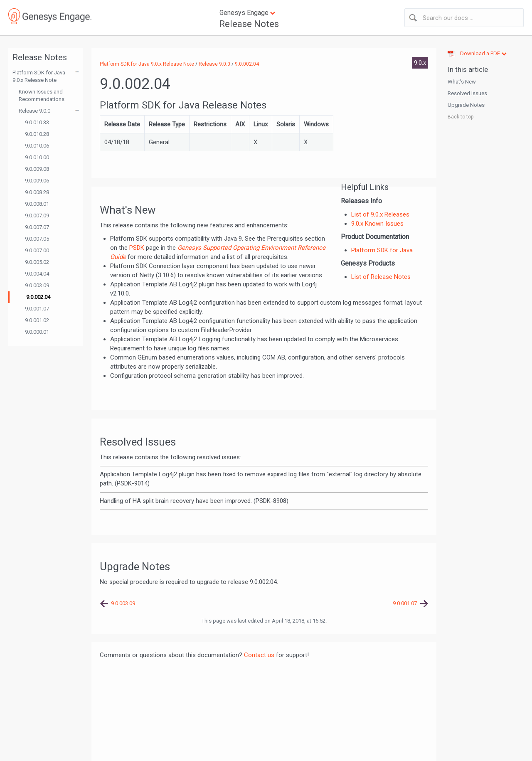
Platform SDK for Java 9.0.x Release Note (39, 76)
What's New (462, 82)
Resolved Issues (467, 93)
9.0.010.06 (37, 146)
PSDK (137, 248)
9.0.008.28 (37, 192)
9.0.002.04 (38, 297)
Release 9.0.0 (34, 111)
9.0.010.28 (37, 134)
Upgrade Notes (466, 105)
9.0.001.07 (37, 309)
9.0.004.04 (37, 274)
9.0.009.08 (37, 169)
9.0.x (420, 63)
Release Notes (249, 24)
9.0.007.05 (37, 239)
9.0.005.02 (37, 262)
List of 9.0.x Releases (380, 214)
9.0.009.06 (37, 181)
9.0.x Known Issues (377, 224)
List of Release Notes (381, 277)
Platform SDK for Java (382, 250)
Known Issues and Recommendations (42, 95)
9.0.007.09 (37, 215)
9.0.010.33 (37, 122)
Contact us (259, 655)
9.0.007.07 (37, 227)
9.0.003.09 (37, 285)
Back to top (461, 117)
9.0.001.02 (37, 320)
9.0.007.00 (37, 250)
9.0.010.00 (37, 157)
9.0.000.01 (37, 332)
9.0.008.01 (37, 204)
